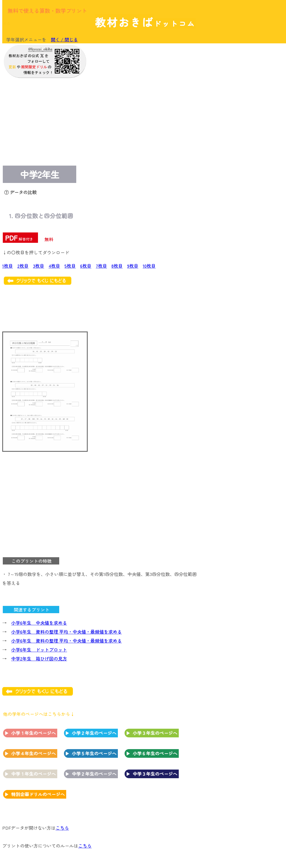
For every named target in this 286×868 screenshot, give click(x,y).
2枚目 (23, 266)
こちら (62, 828)
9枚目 (133, 266)
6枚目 (86, 266)
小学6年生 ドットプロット (39, 650)
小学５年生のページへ (94, 753)
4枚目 (54, 266)
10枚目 (149, 266)
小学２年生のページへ (94, 733)
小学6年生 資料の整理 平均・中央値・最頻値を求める (66, 632)
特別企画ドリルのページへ (38, 794)
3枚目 (39, 266)
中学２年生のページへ (94, 774)
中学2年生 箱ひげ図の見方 (39, 658)
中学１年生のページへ (34, 774)
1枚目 (8, 266)
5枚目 (70, 266)
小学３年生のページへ (155, 733)
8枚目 (117, 266)
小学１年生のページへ (34, 733)
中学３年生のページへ (155, 774)
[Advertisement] (239, 82)
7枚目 (101, 266)
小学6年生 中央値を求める (39, 623)
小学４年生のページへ (34, 753)
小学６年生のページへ (155, 753)
